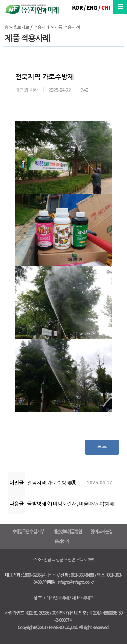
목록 (102, 447)
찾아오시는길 (101, 531)
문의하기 (62, 541)
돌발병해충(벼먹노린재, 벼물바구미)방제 (71, 504)
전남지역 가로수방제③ (52, 482)
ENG (92, 8)
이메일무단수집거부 (27, 531)
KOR (77, 8)
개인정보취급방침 (67, 531)
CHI (106, 8)
